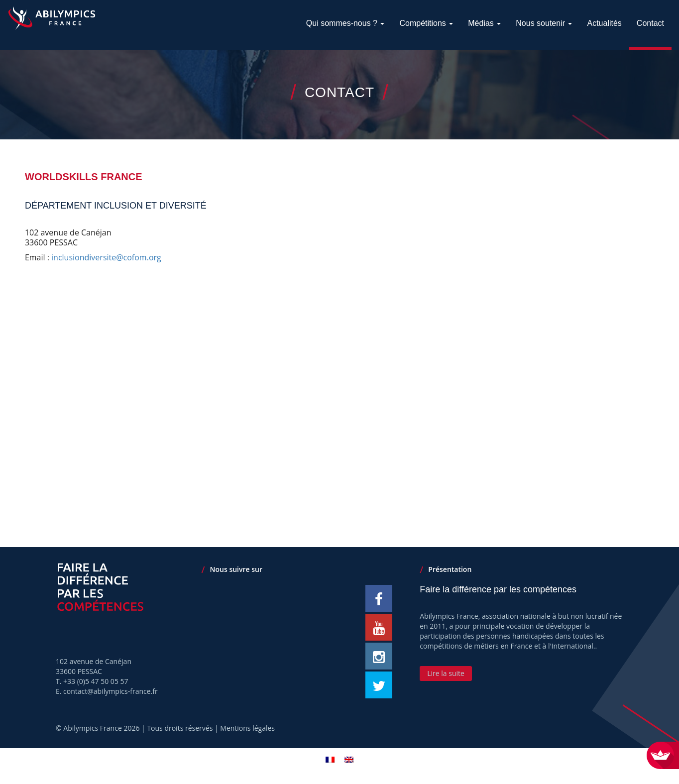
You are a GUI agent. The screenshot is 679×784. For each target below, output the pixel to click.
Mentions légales (247, 728)
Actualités (604, 23)
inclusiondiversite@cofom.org (106, 257)
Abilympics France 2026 (101, 728)
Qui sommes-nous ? (345, 23)
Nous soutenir (544, 23)
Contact (650, 23)
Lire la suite (446, 673)
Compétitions (426, 23)
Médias (484, 23)
